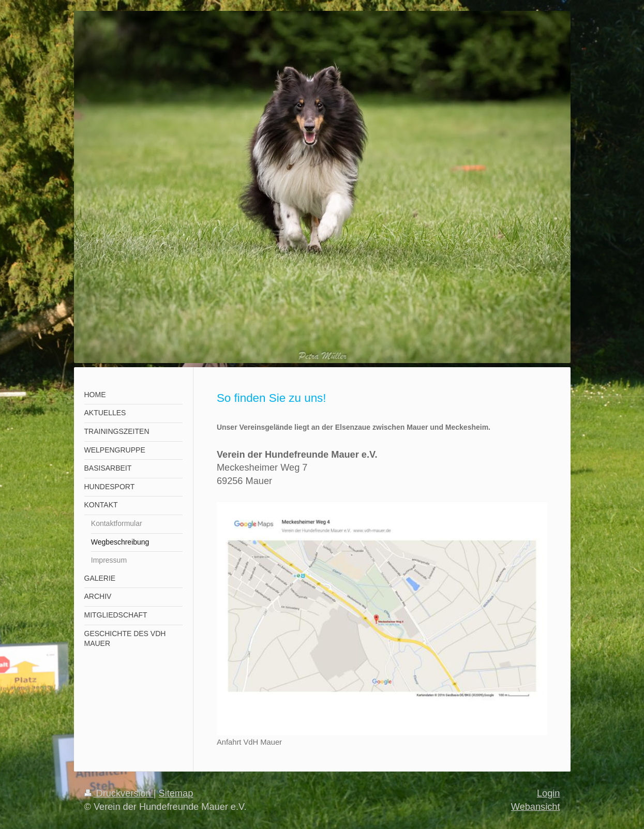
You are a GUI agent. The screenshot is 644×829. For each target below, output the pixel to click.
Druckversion (119, 793)
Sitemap (176, 793)
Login (549, 793)
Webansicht (536, 807)
